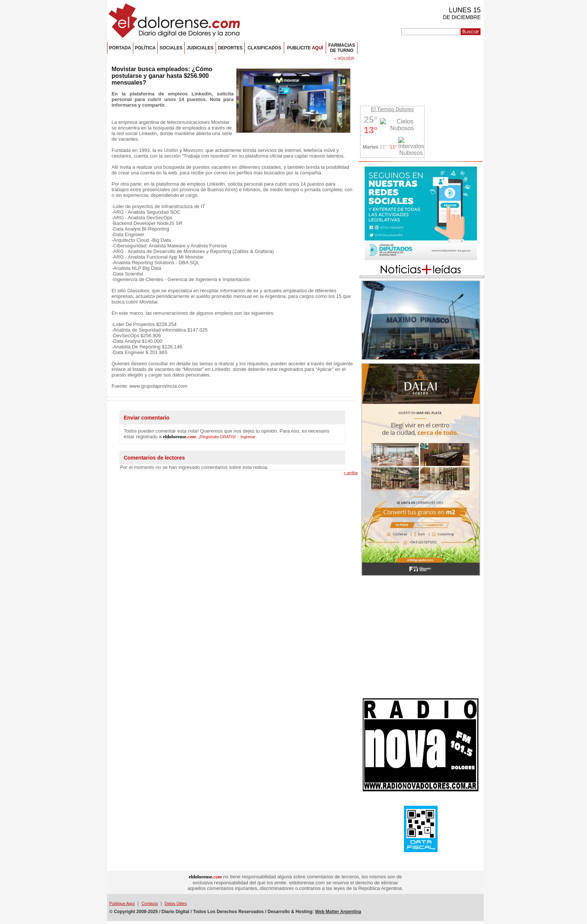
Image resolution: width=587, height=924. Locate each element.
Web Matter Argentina (338, 912)
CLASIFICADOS (264, 48)
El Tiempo (383, 109)
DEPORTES (230, 48)
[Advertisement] (421, 638)
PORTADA (120, 48)
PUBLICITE (305, 48)
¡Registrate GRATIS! (218, 437)
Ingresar (248, 437)
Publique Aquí (122, 903)
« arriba (351, 473)
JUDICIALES (200, 48)
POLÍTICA (145, 48)
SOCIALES (171, 48)
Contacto (150, 903)
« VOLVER (344, 58)
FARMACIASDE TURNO (342, 48)
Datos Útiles (176, 903)
